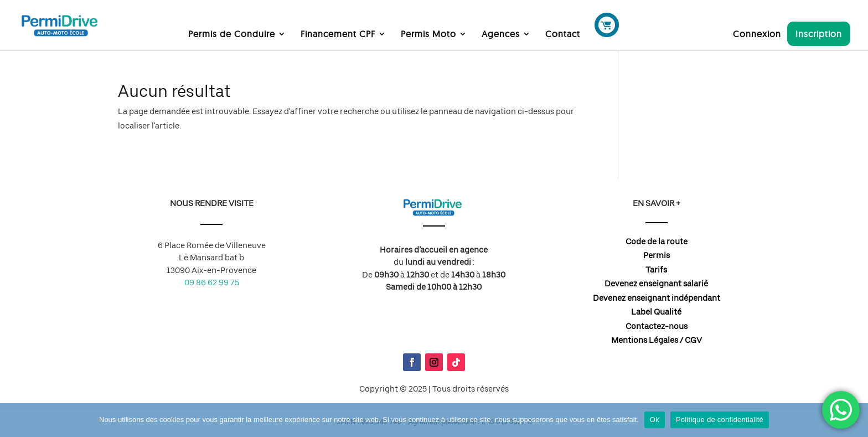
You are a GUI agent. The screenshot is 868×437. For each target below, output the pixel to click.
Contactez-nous (657, 326)
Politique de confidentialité (720, 420)
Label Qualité (656, 312)
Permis (657, 255)
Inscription (819, 34)
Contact (563, 35)
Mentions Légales (645, 340)
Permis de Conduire (232, 35)
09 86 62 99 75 (212, 282)
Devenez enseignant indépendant (657, 298)
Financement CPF (338, 35)
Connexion (757, 35)
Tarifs (656, 270)
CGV (693, 340)
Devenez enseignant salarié (656, 284)
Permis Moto (428, 35)
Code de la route (657, 241)
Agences (501, 35)
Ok (655, 420)
